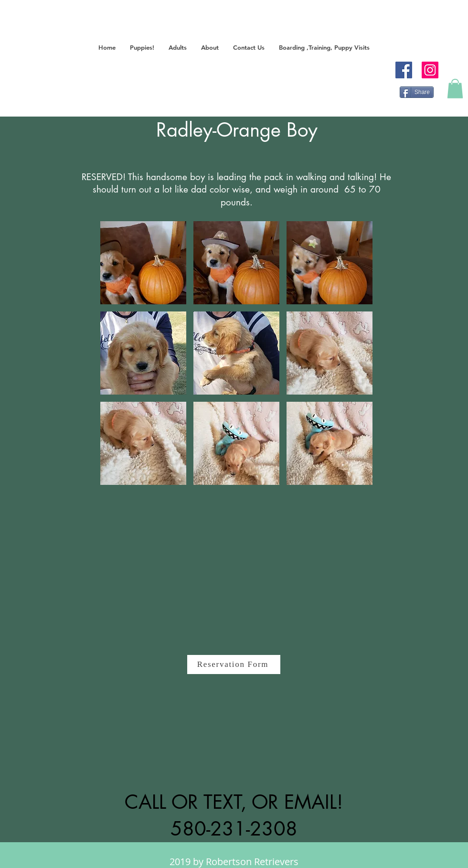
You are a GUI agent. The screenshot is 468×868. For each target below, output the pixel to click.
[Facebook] (404, 70)
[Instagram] (430, 70)
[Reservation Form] (234, 664)
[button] (142, 48)
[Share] (417, 92)
